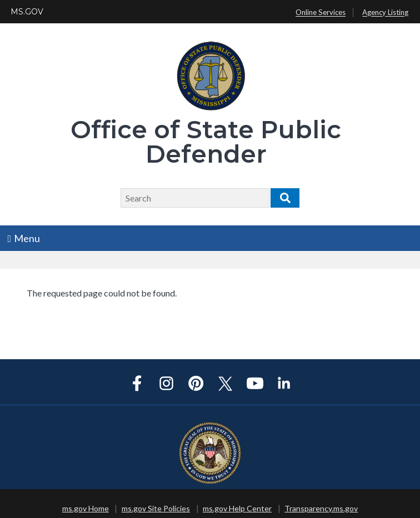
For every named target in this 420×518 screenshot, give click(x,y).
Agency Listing (385, 13)
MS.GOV (27, 12)
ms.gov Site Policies (156, 508)
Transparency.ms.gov (321, 508)
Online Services (321, 13)
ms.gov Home (86, 508)
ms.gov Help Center (237, 508)
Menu (24, 238)
